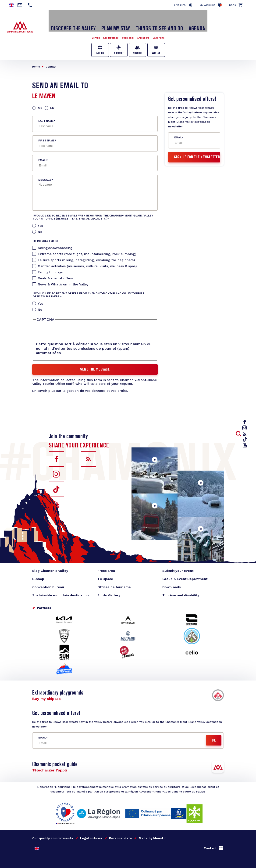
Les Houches (108, 30)
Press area (106, 563)
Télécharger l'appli (50, 762)
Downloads (172, 579)
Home (36, 59)
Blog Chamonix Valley (50, 563)
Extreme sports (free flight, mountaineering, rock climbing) (87, 246)
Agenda (185, 22)
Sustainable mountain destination (60, 587)
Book (233, 5)
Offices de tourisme (114, 579)
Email (42, 153)
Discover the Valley (82, 22)
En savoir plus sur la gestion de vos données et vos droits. (80, 383)
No (40, 224)
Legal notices (91, 830)
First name (46, 133)
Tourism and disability (181, 587)
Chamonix (128, 30)
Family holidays (50, 264)
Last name (46, 113)
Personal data (120, 830)
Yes (40, 218)
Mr (52, 100)
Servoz (90, 30)
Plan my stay (118, 22)
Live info (180, 5)
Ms (40, 100)
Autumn (137, 45)
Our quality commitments (53, 830)
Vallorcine (164, 30)
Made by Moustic (153, 830)
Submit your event (178, 563)
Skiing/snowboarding (55, 240)
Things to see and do (154, 22)
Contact (51, 59)
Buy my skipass (46, 691)
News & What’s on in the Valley (63, 277)
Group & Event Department (185, 571)
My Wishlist (211, 5)
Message (45, 172)
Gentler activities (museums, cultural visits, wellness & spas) (87, 258)
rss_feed (246, 434)
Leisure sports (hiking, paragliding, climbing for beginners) (86, 252)
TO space (105, 571)
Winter (156, 45)
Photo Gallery (109, 587)
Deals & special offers (55, 270)
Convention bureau (48, 579)
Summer (119, 45)
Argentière (146, 30)
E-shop (38, 571)
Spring (100, 45)
